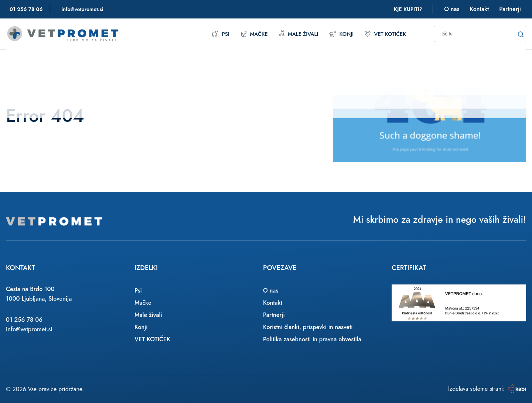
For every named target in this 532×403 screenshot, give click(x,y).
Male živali (292, 34)
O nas (452, 9)
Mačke (245, 34)
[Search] (521, 34)
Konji (337, 34)
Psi (211, 34)
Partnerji (510, 9)
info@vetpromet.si (29, 329)
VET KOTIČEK (384, 34)
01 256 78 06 (24, 320)
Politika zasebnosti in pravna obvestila (312, 339)
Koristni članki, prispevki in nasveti (308, 327)
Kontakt (479, 9)
